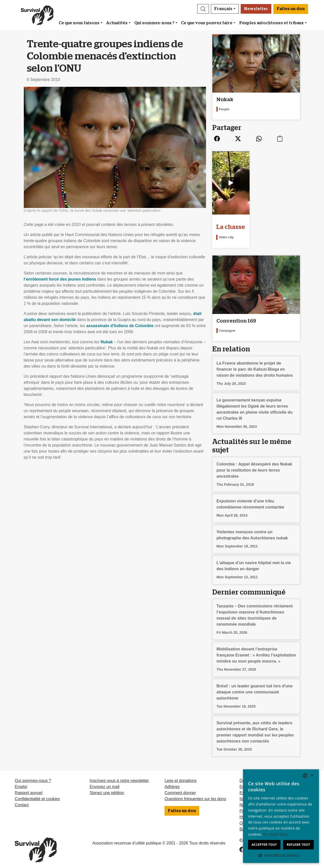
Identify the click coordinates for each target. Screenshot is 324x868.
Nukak (107, 342)
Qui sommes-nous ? (154, 23)
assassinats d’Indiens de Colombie (120, 326)
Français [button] (223, 9)
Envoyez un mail (104, 783)
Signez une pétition (107, 789)
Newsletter (256, 9)
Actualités (117, 23)
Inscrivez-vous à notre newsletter (119, 777)
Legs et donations (180, 777)
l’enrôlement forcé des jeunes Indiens (60, 279)
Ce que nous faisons (79, 23)
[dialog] (281, 816)
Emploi (21, 783)
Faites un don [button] (291, 9)
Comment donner (180, 789)
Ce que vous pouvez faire (207, 23)
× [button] (312, 776)
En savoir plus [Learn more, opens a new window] (276, 834)
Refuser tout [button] (298, 845)
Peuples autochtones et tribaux (271, 23)
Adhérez (172, 783)
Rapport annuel (28, 789)
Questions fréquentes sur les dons (195, 795)
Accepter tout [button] (264, 845)
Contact (22, 801)
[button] (203, 9)
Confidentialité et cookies (37, 795)
